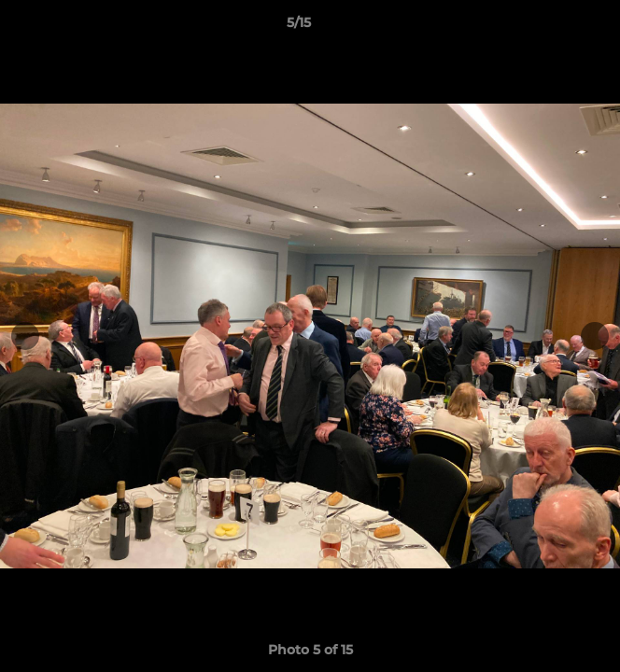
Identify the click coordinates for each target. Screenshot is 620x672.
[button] (553, 27)
